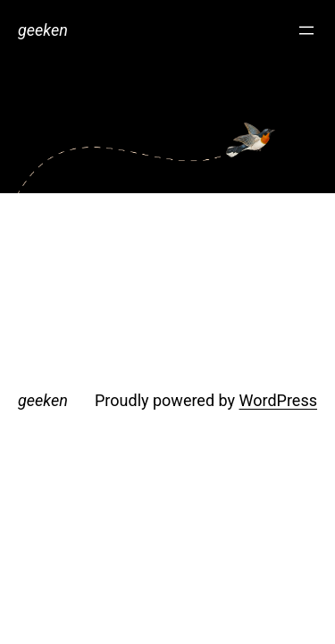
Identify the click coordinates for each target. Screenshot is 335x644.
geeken (43, 30)
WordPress (278, 400)
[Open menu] (306, 30)
